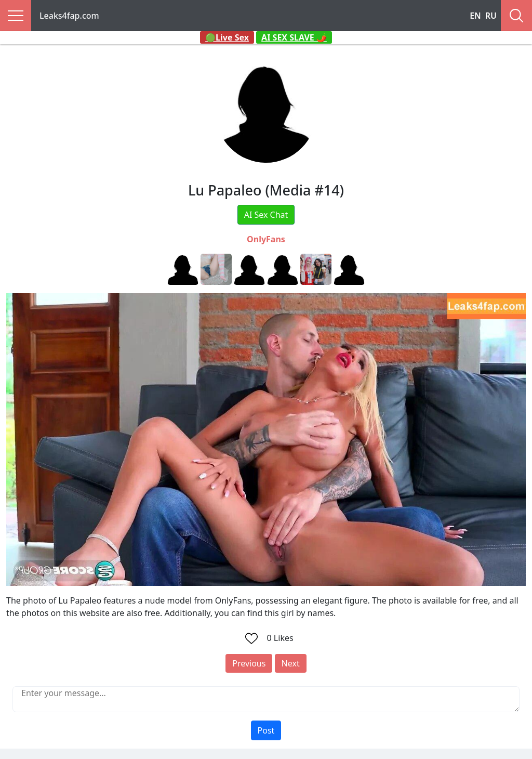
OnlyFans (266, 239)
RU (491, 16)
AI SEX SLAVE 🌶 (294, 37)
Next (291, 663)
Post (266, 730)
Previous (249, 663)
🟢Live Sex (227, 37)
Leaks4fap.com (69, 16)
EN (475, 16)
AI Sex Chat (266, 215)
